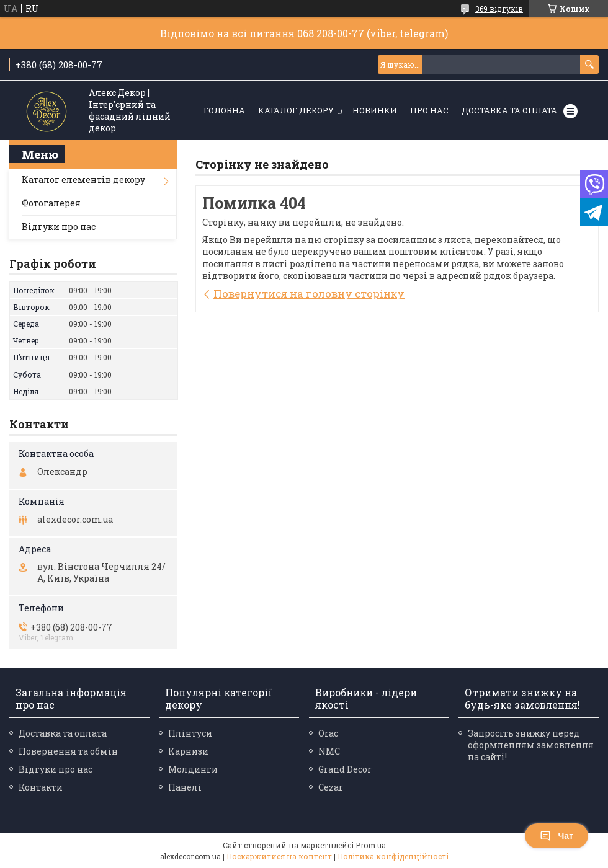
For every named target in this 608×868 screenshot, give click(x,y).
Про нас (429, 110)
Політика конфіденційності (393, 856)
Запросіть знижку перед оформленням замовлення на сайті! (531, 745)
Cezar (331, 787)
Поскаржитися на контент (279, 856)
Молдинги (193, 769)
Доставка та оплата (509, 110)
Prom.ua (371, 845)
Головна (224, 110)
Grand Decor (345, 769)
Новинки (375, 110)
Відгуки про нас (59, 227)
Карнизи (188, 751)
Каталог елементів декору (83, 179)
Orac (328, 733)
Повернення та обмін (68, 751)
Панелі (185, 787)
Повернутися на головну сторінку (309, 294)
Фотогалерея (51, 203)
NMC (329, 751)
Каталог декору (296, 110)
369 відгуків (499, 9)
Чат (557, 836)
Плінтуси (190, 733)
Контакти (41, 787)
